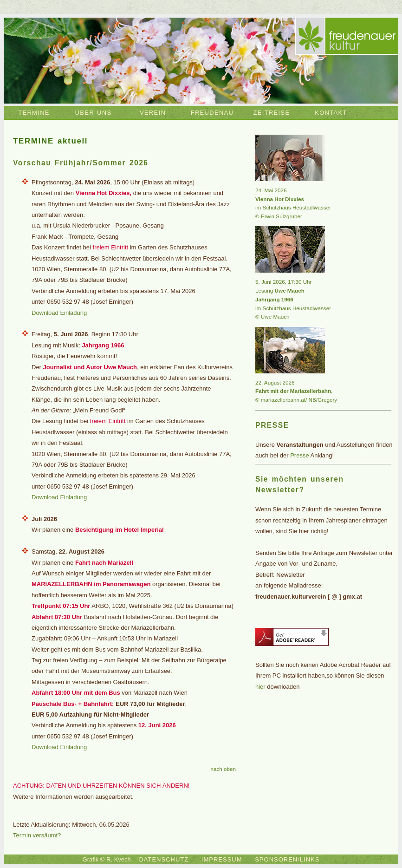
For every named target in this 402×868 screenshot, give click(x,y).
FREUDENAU (212, 113)
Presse (299, 455)
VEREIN (153, 113)
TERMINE (34, 113)
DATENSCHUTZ (164, 859)
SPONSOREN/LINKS (287, 859)
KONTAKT (331, 113)
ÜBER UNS (94, 113)
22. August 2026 (275, 382)
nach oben (223, 769)
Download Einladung (59, 313)
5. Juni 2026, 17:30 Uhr (284, 282)
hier (260, 687)
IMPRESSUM (222, 859)
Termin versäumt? (37, 835)
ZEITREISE (272, 113)
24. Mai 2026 (271, 190)
